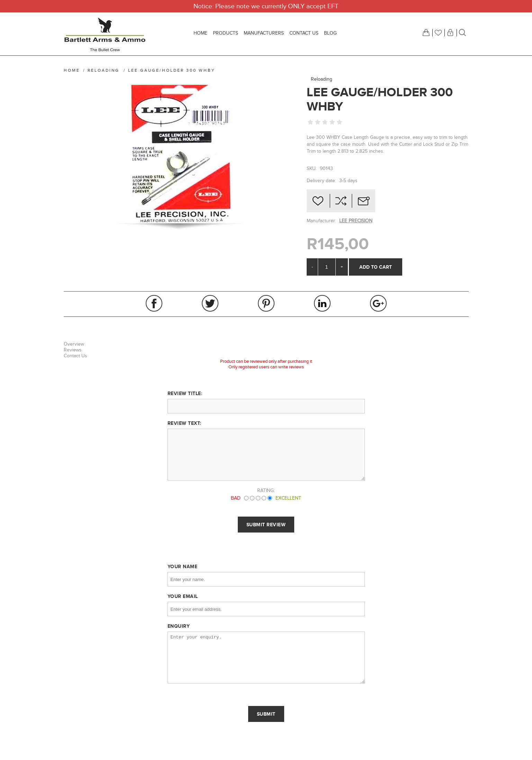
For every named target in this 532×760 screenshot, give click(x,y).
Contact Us (75, 356)
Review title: (185, 393)
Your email (183, 596)
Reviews (73, 350)
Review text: (184, 423)
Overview (74, 344)
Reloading (322, 79)
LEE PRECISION (356, 221)
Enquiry (179, 626)
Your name (183, 566)
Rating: (266, 490)
